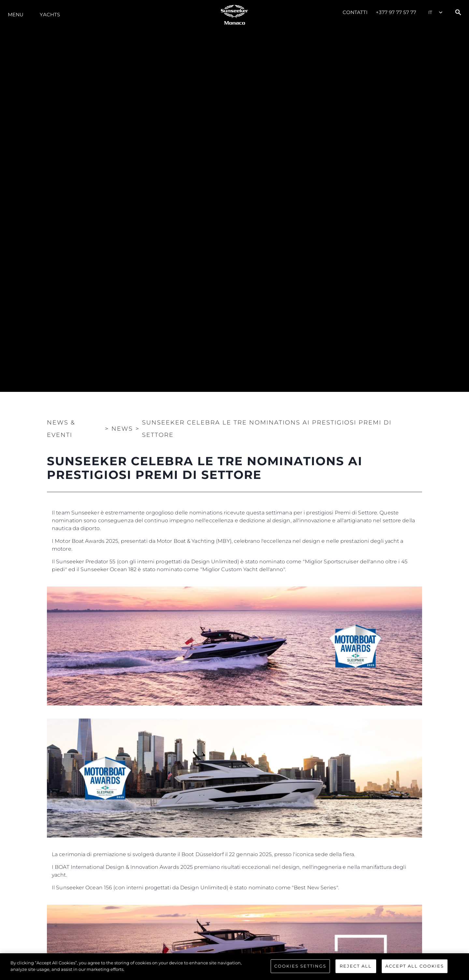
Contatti (355, 12)
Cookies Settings (300, 967)
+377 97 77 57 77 (396, 12)
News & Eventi (61, 429)
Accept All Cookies (415, 967)
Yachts (50, 15)
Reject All (356, 967)
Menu (16, 15)
